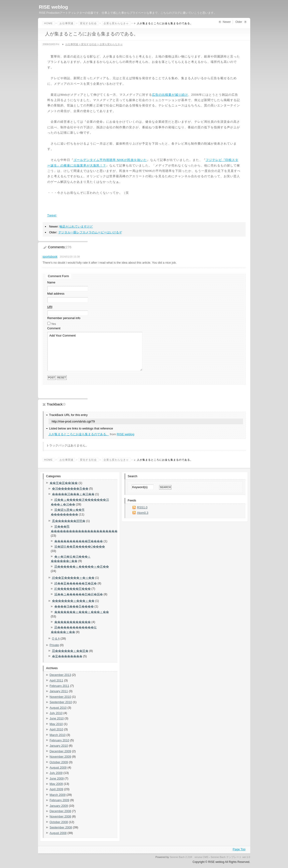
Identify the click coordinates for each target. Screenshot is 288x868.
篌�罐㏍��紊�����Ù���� (80, 546)
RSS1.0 (142, 507)
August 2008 (58, 833)
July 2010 (56, 713)
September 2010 (61, 702)
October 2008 (59, 822)
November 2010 (61, 697)
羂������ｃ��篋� (70, 651)
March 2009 (58, 795)
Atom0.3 (143, 513)
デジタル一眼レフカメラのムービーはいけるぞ (90, 232)
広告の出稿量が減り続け (170, 95)
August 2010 (58, 708)
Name (51, 282)
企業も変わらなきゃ (116, 23)
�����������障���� (79, 541)
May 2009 (56, 784)
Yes (54, 324)
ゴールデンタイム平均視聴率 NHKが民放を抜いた (110, 160)
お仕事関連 (66, 23)
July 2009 (56, 773)
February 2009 (60, 800)
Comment (54, 328)
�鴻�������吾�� (70, 488)
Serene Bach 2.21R (181, 857)
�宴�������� (67, 656)
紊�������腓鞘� (69, 521)
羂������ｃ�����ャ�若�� (82, 567)
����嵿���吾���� (74, 606)
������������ (73, 622)
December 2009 (61, 751)
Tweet (52, 215)
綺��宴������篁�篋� (76, 583)
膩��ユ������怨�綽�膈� (79, 594)
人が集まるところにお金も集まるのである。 (79, 434)
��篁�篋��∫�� (64, 483)
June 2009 (57, 778)
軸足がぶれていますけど (76, 226)
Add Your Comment (95, 351)
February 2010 (60, 740)
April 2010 (57, 729)
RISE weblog (54, 7)
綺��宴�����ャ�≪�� (73, 578)
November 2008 (61, 816)
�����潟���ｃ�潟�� (73, 494)
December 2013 (61, 675)
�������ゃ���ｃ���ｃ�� (82, 612)
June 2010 (57, 718)
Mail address (56, 294)
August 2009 (58, 768)
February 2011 (60, 686)
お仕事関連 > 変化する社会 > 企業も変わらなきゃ (94, 44)
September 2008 (61, 827)
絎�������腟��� (73, 589)
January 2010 (59, 746)
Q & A (56, 638)
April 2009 (57, 789)
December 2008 (61, 811)
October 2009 (59, 762)
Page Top (239, 849)
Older (239, 22)
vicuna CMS (201, 857)
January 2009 (59, 806)
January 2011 (59, 691)
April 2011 (57, 680)
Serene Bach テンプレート (226, 857)
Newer (227, 22)
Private (54, 645)
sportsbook (50, 257)
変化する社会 (88, 23)
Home (48, 23)
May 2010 (56, 724)
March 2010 (58, 735)
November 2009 (61, 757)
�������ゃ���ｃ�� (73, 601)
